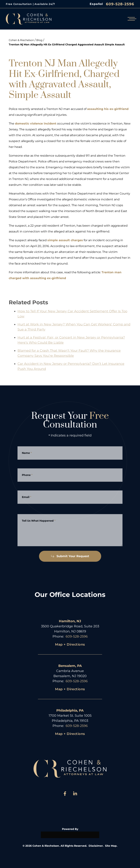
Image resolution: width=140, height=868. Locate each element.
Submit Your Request (70, 556)
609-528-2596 (120, 4)
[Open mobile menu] (131, 19)
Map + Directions (70, 644)
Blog (39, 40)
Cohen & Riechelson (21, 40)
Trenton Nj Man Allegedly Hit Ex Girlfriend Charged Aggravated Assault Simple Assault (67, 44)
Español (96, 4)
